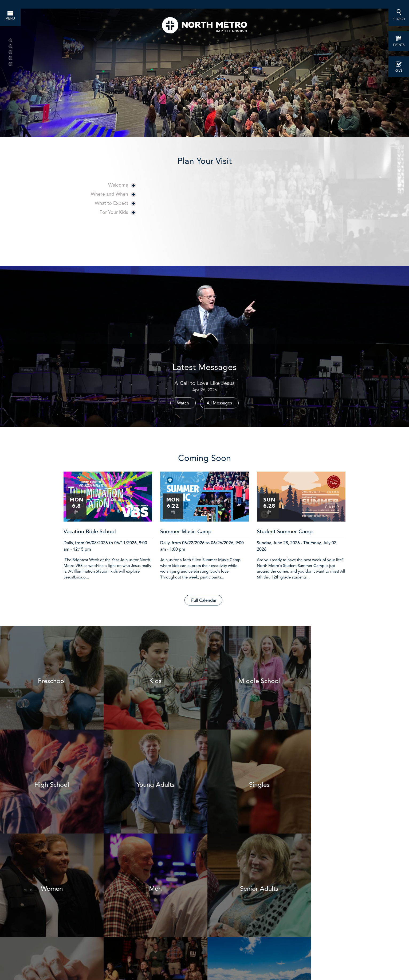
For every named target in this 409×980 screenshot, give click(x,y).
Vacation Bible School (90, 532)
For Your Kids (118, 212)
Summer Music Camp (186, 532)
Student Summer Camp (285, 532)
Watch (183, 403)
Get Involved (311, 871)
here (207, 944)
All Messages (219, 403)
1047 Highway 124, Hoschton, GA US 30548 (233, 972)
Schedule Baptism (169, 871)
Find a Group (240, 871)
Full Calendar (204, 601)
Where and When (113, 194)
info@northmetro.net (280, 935)
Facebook (237, 944)
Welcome (122, 185)
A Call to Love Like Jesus (204, 383)
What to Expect (115, 203)
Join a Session (99, 871)
